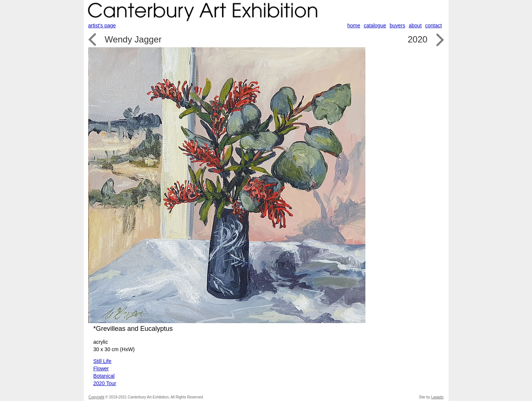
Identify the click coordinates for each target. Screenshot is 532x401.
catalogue (375, 25)
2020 (417, 39)
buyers (398, 25)
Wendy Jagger (133, 39)
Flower (101, 369)
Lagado (437, 397)
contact (434, 25)
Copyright (97, 397)
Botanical (104, 376)
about (415, 25)
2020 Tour (105, 383)
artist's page (102, 25)
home (354, 25)
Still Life (103, 361)
